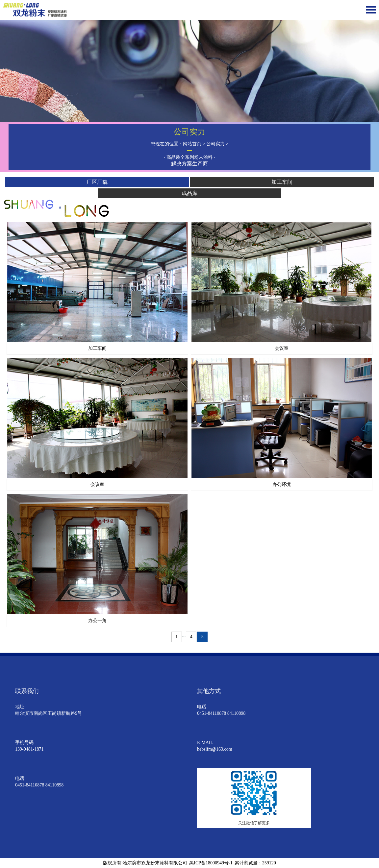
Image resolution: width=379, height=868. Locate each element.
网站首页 (192, 144)
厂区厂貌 (97, 182)
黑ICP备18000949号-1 (211, 863)
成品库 (189, 193)
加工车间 (282, 182)
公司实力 (215, 144)
